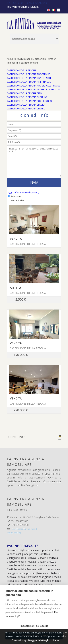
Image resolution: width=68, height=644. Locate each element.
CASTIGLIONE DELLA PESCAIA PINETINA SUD (29, 82)
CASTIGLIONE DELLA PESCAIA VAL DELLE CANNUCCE (33, 89)
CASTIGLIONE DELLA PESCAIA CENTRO (26, 109)
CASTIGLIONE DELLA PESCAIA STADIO (26, 105)
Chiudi (57, 640)
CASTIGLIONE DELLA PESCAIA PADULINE (27, 97)
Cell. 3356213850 (37, 3)
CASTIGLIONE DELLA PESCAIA (22, 70)
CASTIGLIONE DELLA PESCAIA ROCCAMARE (28, 74)
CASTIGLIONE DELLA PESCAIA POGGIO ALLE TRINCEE (33, 86)
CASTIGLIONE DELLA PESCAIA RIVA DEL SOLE (29, 78)
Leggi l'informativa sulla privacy (23, 198)
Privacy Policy (14, 538)
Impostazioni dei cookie (34, 626)
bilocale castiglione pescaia (23, 556)
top (60, 444)
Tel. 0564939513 (17, 3)
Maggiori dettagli (38, 640)
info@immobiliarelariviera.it (23, 7)
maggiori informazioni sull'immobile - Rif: (34, 164)
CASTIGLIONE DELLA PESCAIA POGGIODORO (29, 101)
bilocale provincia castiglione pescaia (39, 582)
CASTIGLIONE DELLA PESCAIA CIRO (24, 93)
